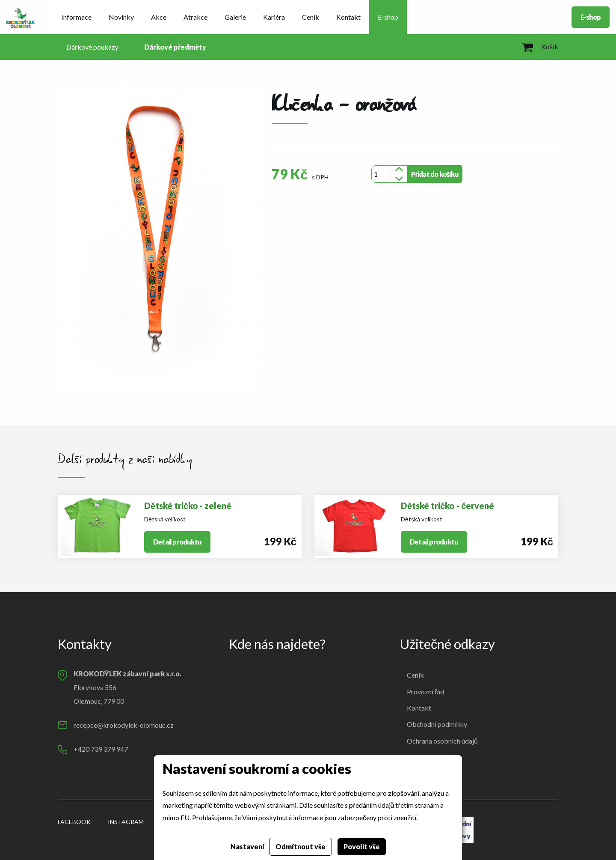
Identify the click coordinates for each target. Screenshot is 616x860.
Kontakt (348, 17)
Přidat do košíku (435, 174)
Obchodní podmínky (437, 724)
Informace (76, 17)
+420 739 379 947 (101, 749)
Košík (540, 46)
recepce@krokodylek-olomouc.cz (124, 725)
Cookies (419, 757)
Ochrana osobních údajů (442, 741)
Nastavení (247, 847)
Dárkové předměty (175, 47)
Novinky (121, 17)
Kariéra (274, 17)
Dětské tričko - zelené (188, 506)
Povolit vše (362, 847)
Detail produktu (177, 542)
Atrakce (195, 17)
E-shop (388, 17)
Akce (159, 17)
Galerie (235, 17)
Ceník (311, 17)
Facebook (74, 822)
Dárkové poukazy (92, 47)
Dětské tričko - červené (447, 506)
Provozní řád (425, 692)
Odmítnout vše (301, 847)
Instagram (126, 822)
